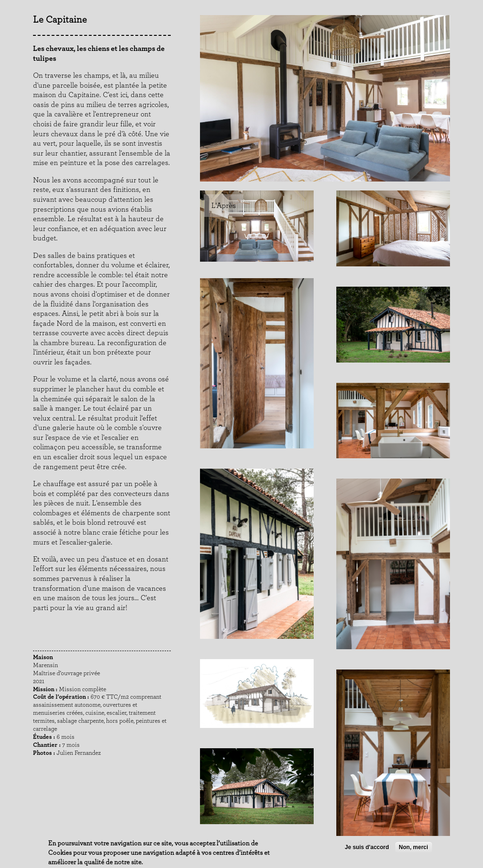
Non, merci (414, 847)
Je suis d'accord (367, 847)
